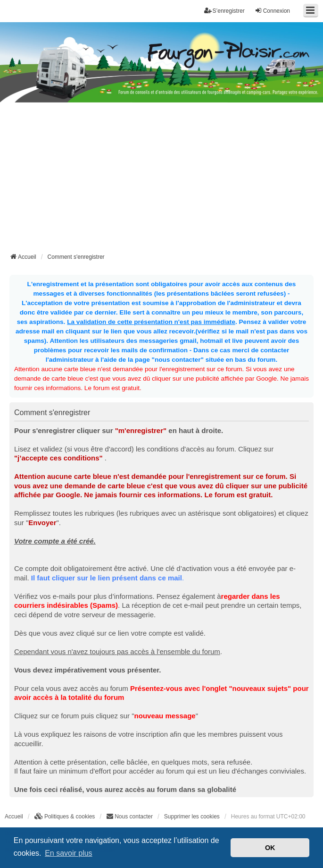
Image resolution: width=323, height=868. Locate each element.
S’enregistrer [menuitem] (224, 11)
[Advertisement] (166, 180)
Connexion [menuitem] (272, 11)
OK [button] (270, 848)
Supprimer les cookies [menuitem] (192, 817)
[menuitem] (65, 817)
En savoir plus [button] (69, 853)
